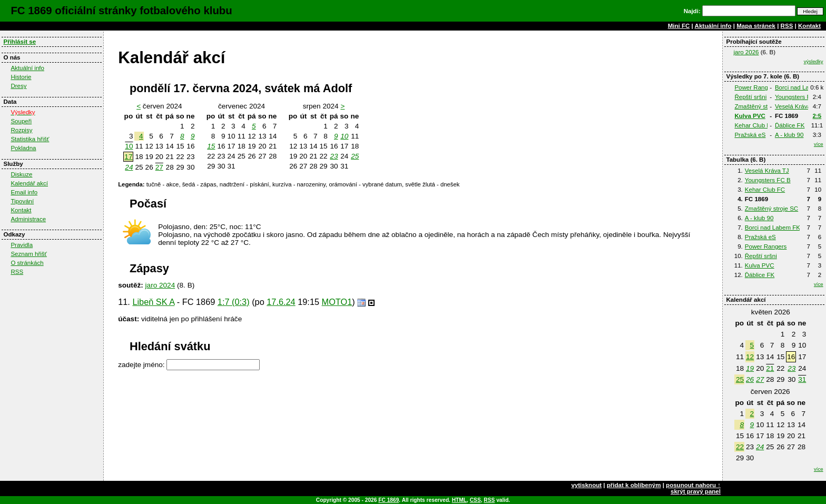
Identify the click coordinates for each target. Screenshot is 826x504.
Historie (21, 77)
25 (740, 379)
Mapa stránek (756, 26)
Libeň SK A (153, 302)
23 (791, 368)
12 (750, 357)
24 (760, 447)
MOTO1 (337, 302)
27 (760, 379)
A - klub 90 (789, 135)
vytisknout (586, 485)
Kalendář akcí (29, 183)
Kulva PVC (750, 116)
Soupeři (21, 121)
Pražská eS (750, 135)
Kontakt (809, 26)
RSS (787, 26)
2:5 (817, 116)
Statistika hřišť (30, 139)
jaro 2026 (746, 52)
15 (211, 146)
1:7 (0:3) (234, 302)
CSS (475, 500)
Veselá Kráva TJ (797, 106)
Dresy (18, 86)
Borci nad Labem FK (773, 228)
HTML (459, 500)
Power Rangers (755, 87)
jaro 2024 (160, 285)
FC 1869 (389, 500)
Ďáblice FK (790, 125)
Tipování (22, 201)
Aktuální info (713, 26)
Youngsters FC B (798, 97)
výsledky (814, 61)
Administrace (28, 219)
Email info (24, 192)
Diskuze (21, 174)
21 (770, 368)
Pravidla (22, 245)
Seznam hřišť (29, 254)
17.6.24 (281, 302)
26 (750, 379)
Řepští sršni (750, 97)
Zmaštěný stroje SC (761, 106)
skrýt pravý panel (696, 491)
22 (740, 447)
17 (128, 157)
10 (129, 146)
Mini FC (679, 26)
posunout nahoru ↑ (693, 485)
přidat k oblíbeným (634, 485)
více (819, 144)
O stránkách (27, 263)
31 (802, 379)
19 (750, 368)
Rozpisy (21, 130)
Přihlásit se (19, 42)
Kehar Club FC (754, 125)
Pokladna (23, 148)
